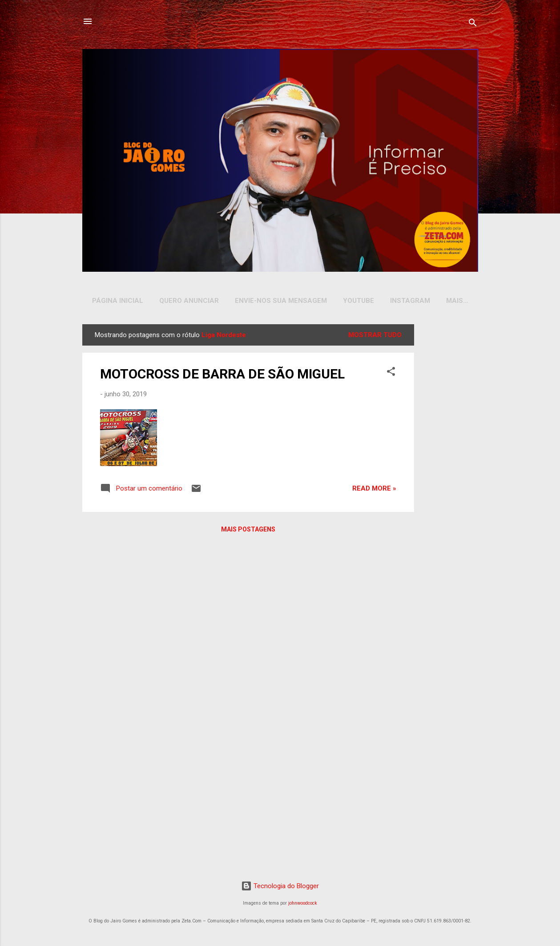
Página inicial (118, 301)
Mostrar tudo (375, 337)
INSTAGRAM (410, 301)
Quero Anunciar (189, 301)
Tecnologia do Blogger (280, 888)
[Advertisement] (448, 459)
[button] (391, 375)
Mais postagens (248, 531)
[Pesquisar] (473, 24)
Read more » (374, 490)
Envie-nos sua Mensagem (281, 301)
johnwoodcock (303, 905)
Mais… (457, 301)
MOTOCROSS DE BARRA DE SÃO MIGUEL (222, 376)
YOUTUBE (359, 301)
